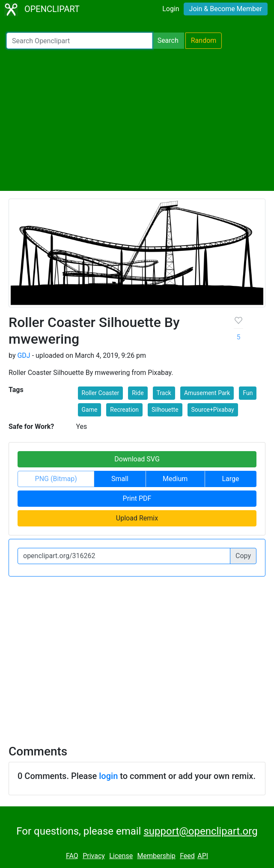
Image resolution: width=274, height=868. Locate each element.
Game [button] (90, 410)
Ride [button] (138, 393)
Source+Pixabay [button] (213, 410)
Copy (243, 556)
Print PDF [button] (137, 498)
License (121, 856)
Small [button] (120, 479)
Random (204, 40)
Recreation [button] (124, 410)
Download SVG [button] (137, 459)
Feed (187, 856)
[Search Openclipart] (79, 41)
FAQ (72, 856)
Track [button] (164, 393)
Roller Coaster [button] (101, 393)
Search (168, 40)
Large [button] (230, 479)
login (108, 776)
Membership (156, 856)
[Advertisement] (137, 120)
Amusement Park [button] (207, 393)
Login (171, 9)
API (203, 856)
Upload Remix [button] (137, 518)
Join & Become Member (226, 9)
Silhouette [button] (165, 410)
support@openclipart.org (200, 831)
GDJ (24, 355)
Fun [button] (248, 393)
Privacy (94, 856)
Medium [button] (175, 479)
